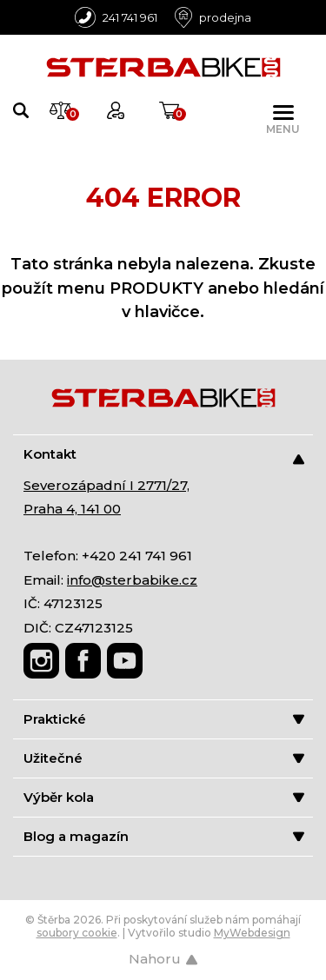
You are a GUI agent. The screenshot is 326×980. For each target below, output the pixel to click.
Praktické (164, 719)
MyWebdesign (252, 933)
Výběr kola (164, 797)
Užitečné (164, 758)
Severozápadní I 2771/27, (106, 485)
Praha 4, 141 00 (72, 509)
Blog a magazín (164, 836)
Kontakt (164, 455)
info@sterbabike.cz (132, 580)
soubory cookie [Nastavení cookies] (77, 933)
